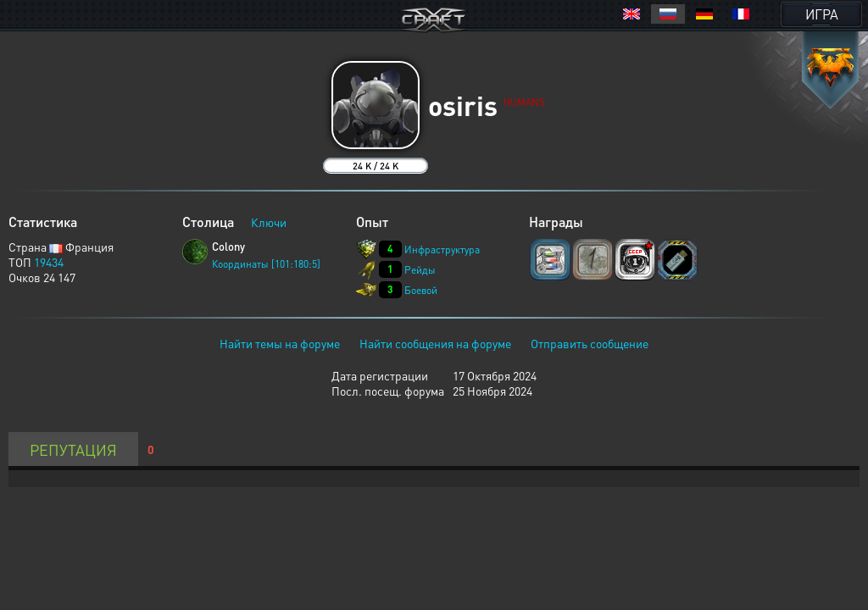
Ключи (269, 222)
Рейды (420, 270)
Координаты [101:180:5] (266, 264)
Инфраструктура (442, 250)
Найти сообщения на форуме (435, 343)
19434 (49, 262)
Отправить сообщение (590, 343)
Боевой (421, 290)
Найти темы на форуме (280, 343)
